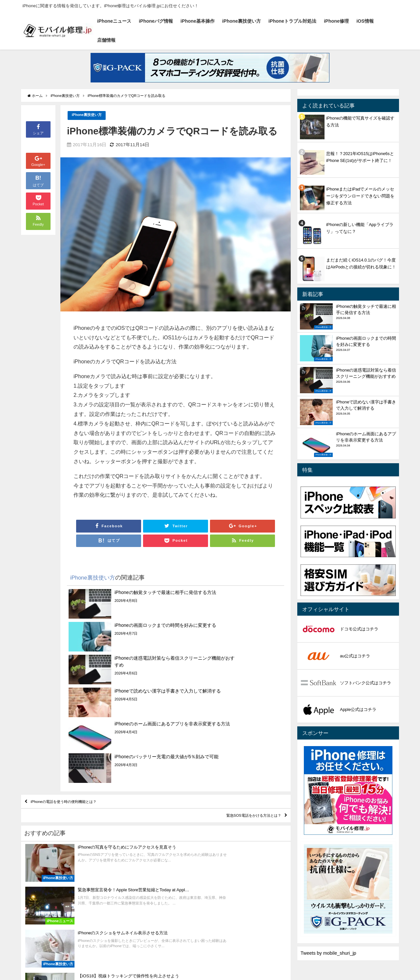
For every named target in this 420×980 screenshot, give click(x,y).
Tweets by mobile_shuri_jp (328, 953)
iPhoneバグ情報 (156, 21)
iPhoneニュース (114, 21)
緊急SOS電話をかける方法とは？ (239, 725)
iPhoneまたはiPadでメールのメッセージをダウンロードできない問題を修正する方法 (360, 196)
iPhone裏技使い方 (241, 21)
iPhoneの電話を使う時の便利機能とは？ (81, 706)
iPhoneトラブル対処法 (292, 21)
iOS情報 (365, 21)
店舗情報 (106, 40)
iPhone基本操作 (198, 21)
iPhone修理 (336, 21)
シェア (38, 129)
